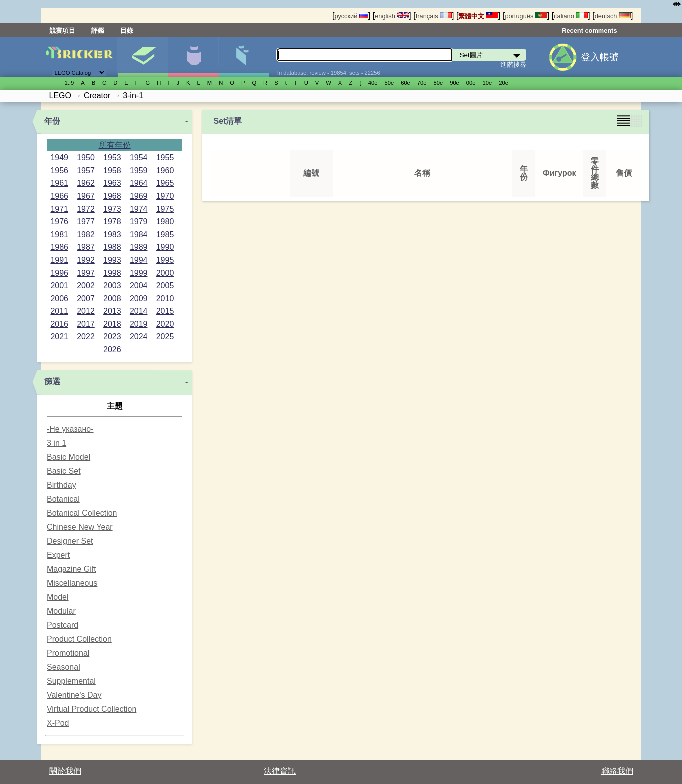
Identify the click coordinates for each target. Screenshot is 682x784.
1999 (139, 273)
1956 (59, 170)
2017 (86, 324)
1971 (59, 209)
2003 (112, 286)
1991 (59, 260)
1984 (139, 235)
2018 (112, 324)
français (434, 16)
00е (471, 83)
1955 (165, 157)
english (392, 16)
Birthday (61, 485)
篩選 (52, 382)
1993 (112, 260)
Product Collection (79, 639)
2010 (165, 299)
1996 (59, 273)
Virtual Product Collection (91, 709)
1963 (112, 183)
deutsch (613, 16)
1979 (139, 222)
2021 (59, 337)
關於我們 (65, 771)
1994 (139, 260)
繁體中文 (478, 16)
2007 (86, 299)
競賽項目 (62, 30)
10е (488, 83)
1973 (112, 209)
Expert (58, 555)
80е (439, 83)
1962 (86, 183)
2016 (59, 324)
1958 (112, 170)
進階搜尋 (513, 64)
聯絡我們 (617, 771)
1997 (86, 273)
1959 (139, 170)
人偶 (193, 57)
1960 (165, 170)
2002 (86, 286)
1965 (165, 183)
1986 (59, 247)
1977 (86, 222)
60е (406, 83)
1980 (165, 222)
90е (455, 83)
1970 (165, 196)
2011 (59, 311)
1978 (112, 222)
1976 (59, 222)
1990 (165, 247)
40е (373, 83)
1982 (86, 235)
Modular (61, 611)
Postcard (62, 625)
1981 (59, 235)
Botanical (63, 499)
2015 (165, 311)
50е (389, 83)
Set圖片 (143, 57)
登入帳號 (600, 57)
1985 (165, 235)
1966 (59, 196)
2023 (112, 337)
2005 (165, 286)
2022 (86, 337)
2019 (139, 324)
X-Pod (58, 723)
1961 (59, 183)
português (526, 16)
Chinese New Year (80, 527)
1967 (86, 196)
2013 (112, 311)
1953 (112, 157)
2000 (165, 273)
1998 (112, 273)
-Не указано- (70, 429)
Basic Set (64, 471)
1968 (112, 196)
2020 (165, 324)
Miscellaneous (72, 583)
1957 (86, 170)
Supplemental (71, 681)
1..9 (69, 83)
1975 (165, 209)
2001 (59, 286)
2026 (112, 350)
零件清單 (244, 57)
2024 (139, 337)
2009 (139, 299)
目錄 (127, 30)
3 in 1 (56, 443)
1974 (139, 209)
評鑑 (98, 30)
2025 (165, 337)
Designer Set (70, 541)
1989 (139, 247)
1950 (86, 157)
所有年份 (115, 145)
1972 (86, 209)
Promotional (68, 653)
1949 (59, 157)
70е (422, 83)
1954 (139, 157)
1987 (86, 247)
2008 (112, 299)
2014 (139, 311)
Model (58, 597)
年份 (52, 121)
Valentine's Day (74, 695)
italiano (571, 16)
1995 (165, 260)
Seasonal (63, 667)
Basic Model (68, 457)
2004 (139, 286)
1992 (86, 260)
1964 (139, 183)
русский (351, 16)
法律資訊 (280, 771)
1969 (139, 196)
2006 (59, 299)
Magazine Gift (71, 569)
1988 (112, 247)
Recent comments (589, 30)
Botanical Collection (82, 513)
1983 (112, 235)
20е (504, 83)
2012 (86, 311)
